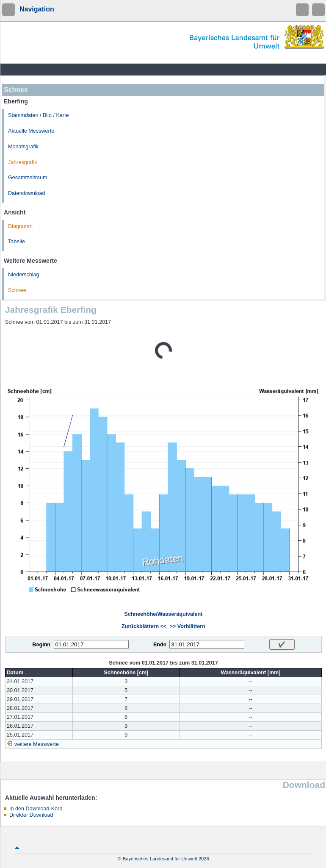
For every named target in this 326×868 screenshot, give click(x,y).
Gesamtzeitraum (28, 178)
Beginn (41, 645)
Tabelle (17, 242)
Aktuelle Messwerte (31, 131)
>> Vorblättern (187, 626)
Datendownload (27, 193)
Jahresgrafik (23, 162)
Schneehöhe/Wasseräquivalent (163, 614)
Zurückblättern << (144, 626)
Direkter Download (31, 815)
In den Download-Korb (36, 809)
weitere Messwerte (37, 744)
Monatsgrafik (23, 147)
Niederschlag (24, 275)
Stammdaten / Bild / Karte (39, 115)
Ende (160, 645)
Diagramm (20, 226)
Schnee (17, 290)
